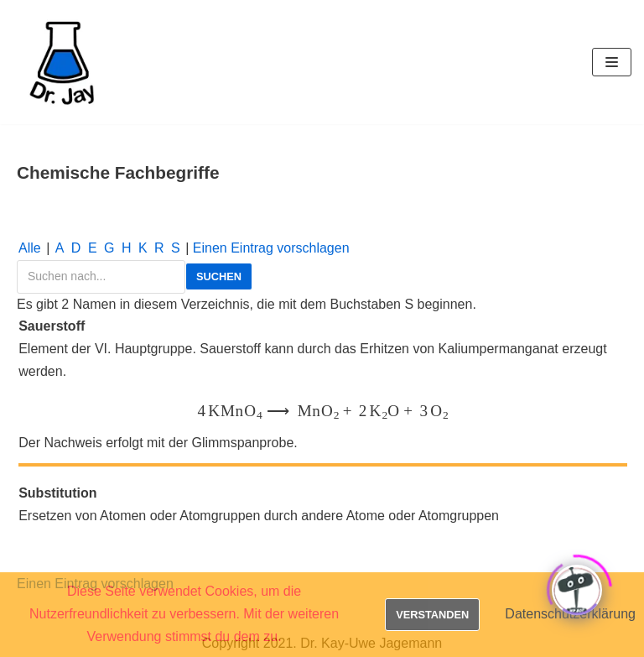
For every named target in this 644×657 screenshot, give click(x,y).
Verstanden (432, 615)
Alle (30, 248)
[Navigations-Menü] (612, 62)
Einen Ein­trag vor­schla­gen (271, 248)
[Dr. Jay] (63, 62)
